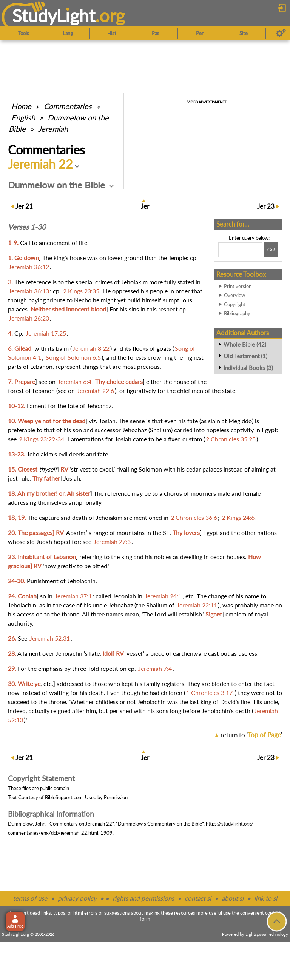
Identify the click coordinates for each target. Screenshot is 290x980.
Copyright (235, 304)
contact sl (198, 898)
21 (24, 206)
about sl (233, 898)
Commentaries (68, 106)
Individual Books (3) (248, 368)
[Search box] (240, 250)
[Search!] (271, 250)
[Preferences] (281, 33)
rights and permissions (143, 898)
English (23, 117)
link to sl (266, 898)
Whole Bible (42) (245, 344)
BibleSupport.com (64, 797)
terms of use (30, 898)
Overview (234, 295)
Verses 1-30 (27, 227)
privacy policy (77, 898)
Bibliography (237, 313)
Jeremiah (53, 129)
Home (21, 106)
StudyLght (54, 15)
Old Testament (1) (245, 356)
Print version (238, 286)
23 (266, 206)
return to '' (251, 735)
